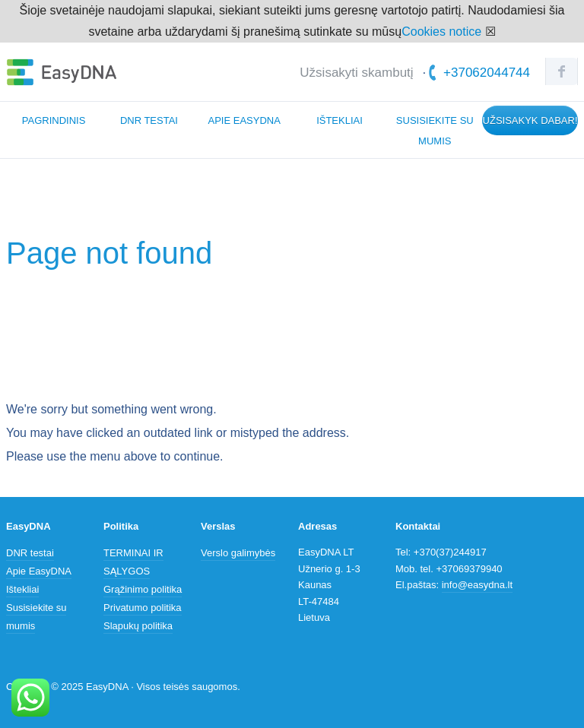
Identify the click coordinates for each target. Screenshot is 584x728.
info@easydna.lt (477, 585)
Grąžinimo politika (143, 589)
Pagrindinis (54, 120)
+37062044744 (479, 73)
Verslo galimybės (238, 553)
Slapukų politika (138, 626)
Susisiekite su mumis (435, 131)
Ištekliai (340, 120)
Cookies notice (441, 32)
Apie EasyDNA (244, 120)
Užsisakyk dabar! (530, 120)
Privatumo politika (143, 608)
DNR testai (149, 120)
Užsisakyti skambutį (356, 73)
